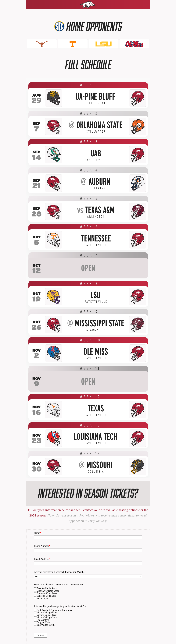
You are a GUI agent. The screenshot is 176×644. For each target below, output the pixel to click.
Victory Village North (47, 612)
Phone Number (42, 546)
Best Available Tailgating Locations (54, 610)
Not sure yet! (43, 598)
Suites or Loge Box (46, 596)
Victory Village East (47, 615)
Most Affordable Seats (48, 591)
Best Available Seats (47, 588)
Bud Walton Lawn (46, 625)
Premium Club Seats (47, 593)
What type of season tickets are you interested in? (59, 585)
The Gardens (43, 620)
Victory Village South (47, 617)
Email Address (42, 559)
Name (38, 533)
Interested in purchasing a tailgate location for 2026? (60, 606)
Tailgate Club (43, 622)
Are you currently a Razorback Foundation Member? (60, 572)
